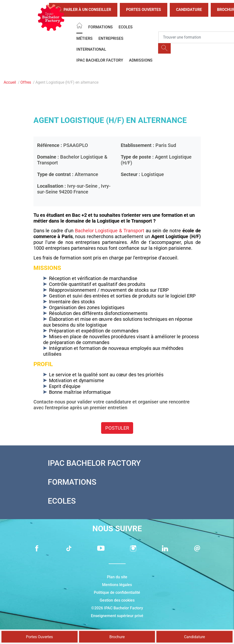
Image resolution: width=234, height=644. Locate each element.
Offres (26, 82)
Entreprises (111, 38)
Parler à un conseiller (83, 10)
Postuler (117, 428)
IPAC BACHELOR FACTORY (100, 60)
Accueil (10, 82)
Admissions (141, 60)
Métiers (85, 38)
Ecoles (126, 27)
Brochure (117, 637)
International (91, 49)
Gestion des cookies (117, 600)
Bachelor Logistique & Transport (110, 231)
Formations (101, 27)
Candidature (189, 10)
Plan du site (117, 577)
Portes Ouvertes (144, 10)
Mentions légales (117, 585)
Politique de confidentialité (117, 592)
